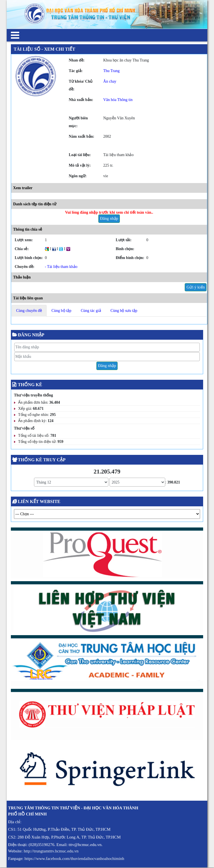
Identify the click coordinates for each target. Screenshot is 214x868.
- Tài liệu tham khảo (61, 267)
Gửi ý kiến (196, 287)
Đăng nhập (109, 218)
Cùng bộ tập (61, 311)
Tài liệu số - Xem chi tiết (44, 49)
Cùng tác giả (91, 311)
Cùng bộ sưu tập (124, 311)
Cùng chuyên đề (29, 311)
